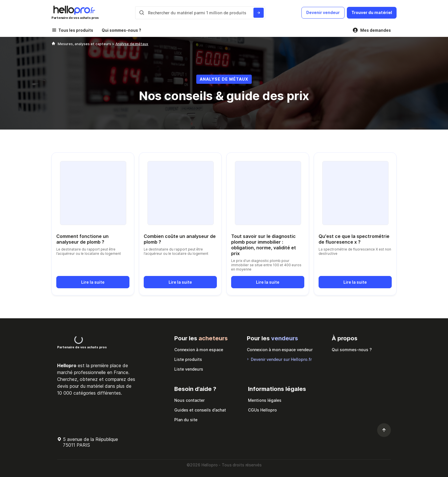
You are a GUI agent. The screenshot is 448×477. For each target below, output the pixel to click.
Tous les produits (76, 30)
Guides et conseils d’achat (200, 410)
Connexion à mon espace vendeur (280, 350)
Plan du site (186, 420)
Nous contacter (189, 400)
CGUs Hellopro (262, 410)
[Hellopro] (53, 44)
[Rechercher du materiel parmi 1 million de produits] (259, 13)
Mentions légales (265, 400)
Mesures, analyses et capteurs (85, 44)
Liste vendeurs (189, 369)
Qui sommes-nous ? (121, 30)
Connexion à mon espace (199, 350)
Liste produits (188, 359)
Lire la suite (93, 282)
